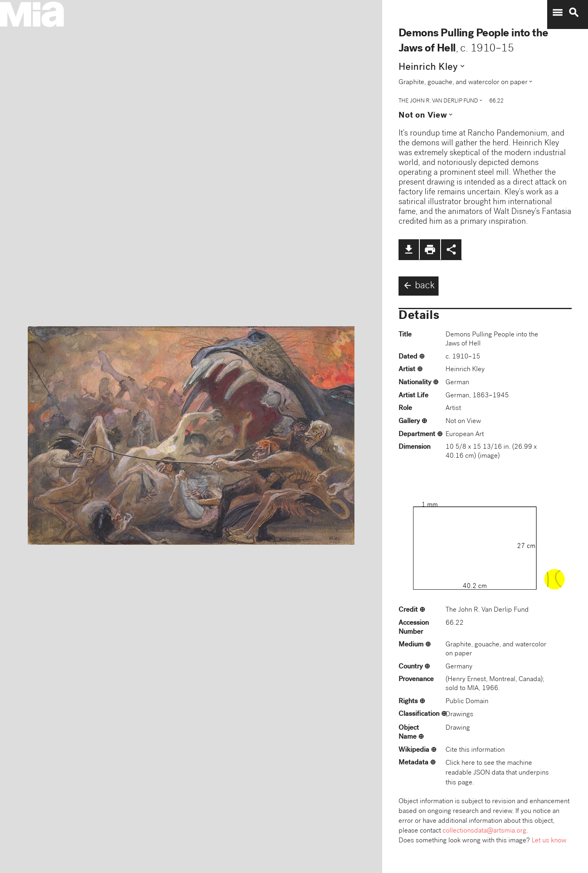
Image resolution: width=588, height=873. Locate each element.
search (574, 13)
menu (557, 13)
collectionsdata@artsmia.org (484, 831)
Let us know (549, 841)
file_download (409, 249)
